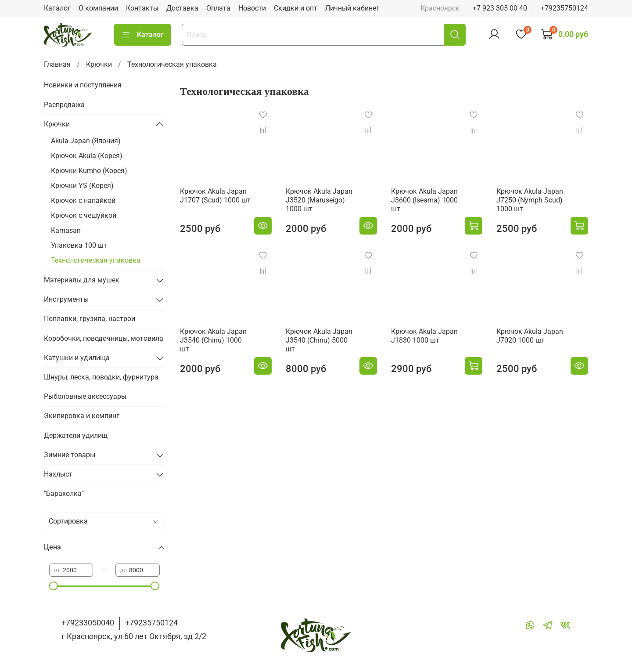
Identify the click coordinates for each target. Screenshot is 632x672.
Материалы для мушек (82, 280)
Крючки (99, 64)
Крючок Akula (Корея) (87, 156)
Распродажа (64, 105)
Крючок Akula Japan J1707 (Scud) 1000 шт (215, 196)
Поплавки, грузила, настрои (90, 319)
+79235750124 (564, 8)
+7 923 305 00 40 (500, 8)
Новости (252, 8)
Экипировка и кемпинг (82, 416)
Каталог (57, 8)
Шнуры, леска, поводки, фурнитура (101, 377)
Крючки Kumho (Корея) (89, 171)
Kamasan (66, 230)
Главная (57, 64)
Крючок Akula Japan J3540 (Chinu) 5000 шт (319, 340)
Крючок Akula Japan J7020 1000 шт (530, 336)
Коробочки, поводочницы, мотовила (104, 338)
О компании (98, 8)
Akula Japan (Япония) (86, 141)
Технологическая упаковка (96, 260)
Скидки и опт (296, 8)
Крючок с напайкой (83, 201)
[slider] (54, 586)
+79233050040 (88, 623)
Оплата (218, 8)
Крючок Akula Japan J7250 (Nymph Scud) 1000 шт (530, 200)
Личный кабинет (352, 8)
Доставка (182, 8)
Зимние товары (70, 455)
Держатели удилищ (76, 435)
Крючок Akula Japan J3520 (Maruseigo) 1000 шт (319, 200)
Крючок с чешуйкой (84, 215)
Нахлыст (58, 474)
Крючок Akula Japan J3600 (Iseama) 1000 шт (424, 200)
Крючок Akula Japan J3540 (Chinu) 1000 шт (213, 340)
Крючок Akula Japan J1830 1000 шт (424, 336)
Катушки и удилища (77, 358)
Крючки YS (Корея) (82, 186)
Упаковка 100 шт (79, 245)
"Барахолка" (64, 493)
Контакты (142, 8)
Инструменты (66, 299)
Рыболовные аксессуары (85, 396)
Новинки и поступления (83, 85)
